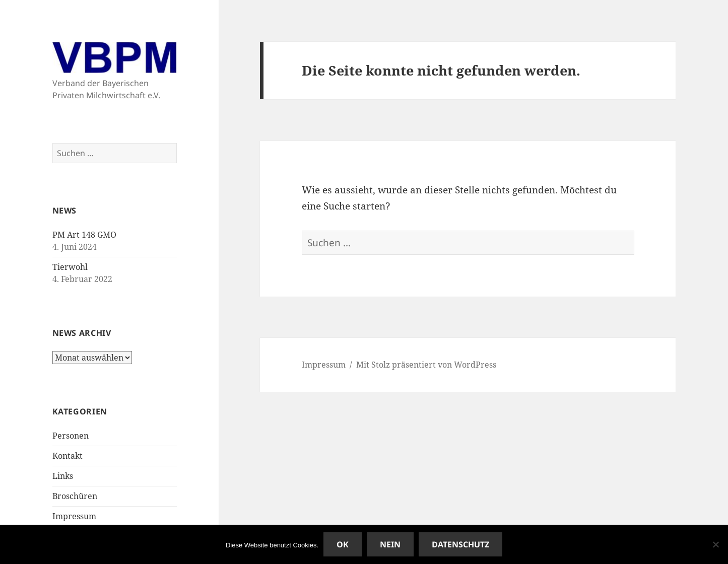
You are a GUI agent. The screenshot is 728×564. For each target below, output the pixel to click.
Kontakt (68, 456)
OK (343, 544)
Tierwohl (70, 267)
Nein (390, 544)
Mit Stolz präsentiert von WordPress (426, 365)
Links (63, 476)
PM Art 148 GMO (84, 235)
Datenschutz (460, 544)
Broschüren (75, 496)
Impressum (74, 516)
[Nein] (715, 544)
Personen (71, 436)
